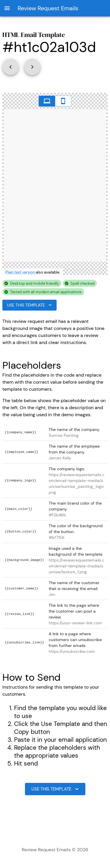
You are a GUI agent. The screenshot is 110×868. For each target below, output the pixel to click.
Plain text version (21, 272)
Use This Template (29, 305)
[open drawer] (7, 8)
